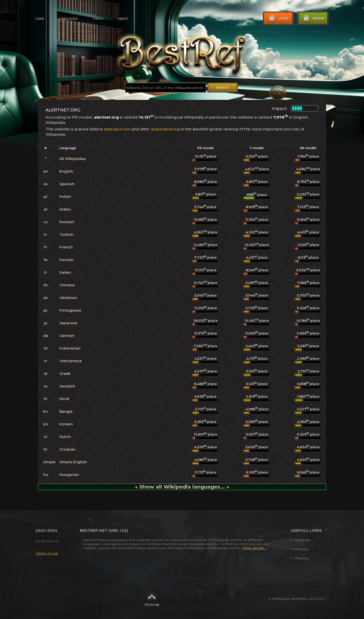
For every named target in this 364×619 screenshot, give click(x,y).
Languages (68, 19)
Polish (65, 197)
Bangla (66, 411)
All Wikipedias (73, 159)
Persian (66, 260)
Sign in (313, 18)
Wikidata (300, 549)
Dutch (65, 437)
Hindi (64, 399)
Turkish (66, 235)
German (67, 336)
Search (223, 88)
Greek (65, 374)
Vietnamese (71, 361)
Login (278, 18)
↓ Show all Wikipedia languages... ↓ (182, 487)
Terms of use (47, 553)
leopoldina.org (165, 129)
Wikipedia (301, 540)
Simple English (73, 462)
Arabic (65, 209)
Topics (98, 19)
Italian (65, 272)
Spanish (67, 184)
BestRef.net (94, 530)
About (123, 19)
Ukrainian (68, 298)
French (66, 247)
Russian (67, 222)
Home (40, 19)
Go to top (152, 599)
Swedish (67, 386)
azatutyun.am (117, 129)
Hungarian (69, 475)
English (66, 171)
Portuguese (70, 310)
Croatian (67, 449)
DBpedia (300, 558)
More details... (254, 548)
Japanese (68, 323)
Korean (66, 424)
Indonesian (70, 348)
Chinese (67, 285)
